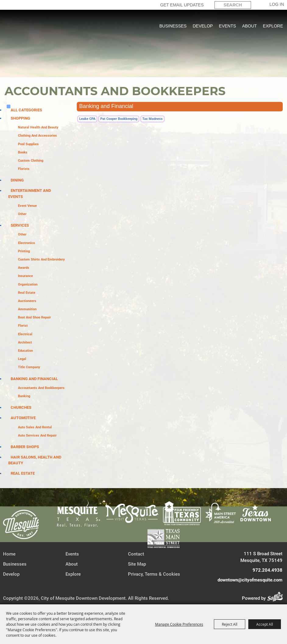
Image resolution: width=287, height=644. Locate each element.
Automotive (23, 418)
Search (256, 5)
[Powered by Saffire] (277, 598)
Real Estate (27, 293)
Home (9, 554)
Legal (22, 359)
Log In (277, 4)
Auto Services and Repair (37, 435)
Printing (24, 251)
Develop (203, 26)
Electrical (25, 334)
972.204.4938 (268, 570)
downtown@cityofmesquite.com (250, 580)
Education (25, 351)
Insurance (25, 276)
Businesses (173, 26)
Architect (25, 342)
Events (228, 26)
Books (23, 152)
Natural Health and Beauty (38, 127)
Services (20, 225)
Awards (24, 268)
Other (22, 214)
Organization (28, 284)
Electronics (27, 243)
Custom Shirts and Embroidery (41, 259)
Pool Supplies (28, 144)
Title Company (29, 367)
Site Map (137, 564)
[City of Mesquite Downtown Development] (37, 49)
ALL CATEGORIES (26, 110)
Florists (24, 169)
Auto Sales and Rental (35, 427)
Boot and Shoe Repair (34, 317)
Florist (23, 326)
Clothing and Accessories (37, 136)
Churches (21, 407)
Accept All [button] (265, 624)
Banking (24, 396)
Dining (17, 180)
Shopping (20, 118)
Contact (136, 554)
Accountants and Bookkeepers (41, 388)
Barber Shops (25, 447)
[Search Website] (233, 5)
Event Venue (27, 206)
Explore (273, 26)
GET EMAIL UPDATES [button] (182, 5)
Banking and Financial (34, 379)
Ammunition (27, 309)
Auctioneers (27, 301)
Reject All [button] (230, 624)
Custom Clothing (31, 161)
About (250, 26)
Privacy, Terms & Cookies (154, 574)
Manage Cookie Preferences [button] (179, 624)
